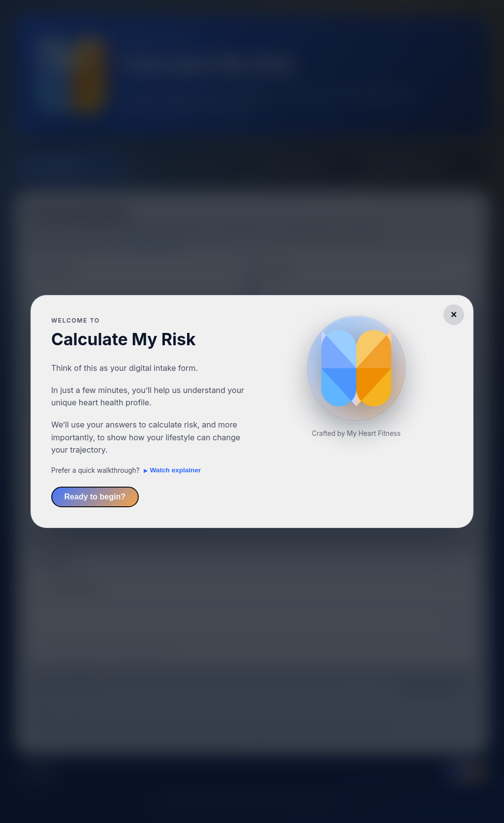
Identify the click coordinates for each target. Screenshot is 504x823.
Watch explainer (176, 470)
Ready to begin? (95, 497)
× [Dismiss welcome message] (454, 314)
